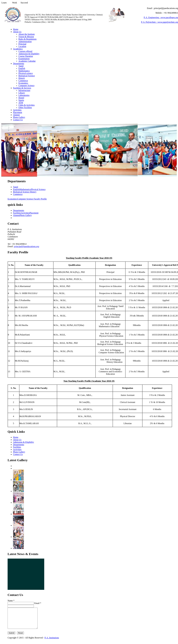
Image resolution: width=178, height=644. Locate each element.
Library (22, 93)
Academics (18, 49)
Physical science (26, 73)
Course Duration (26, 56)
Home (16, 29)
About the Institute (27, 34)
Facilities (17, 213)
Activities (17, 110)
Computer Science (26, 85)
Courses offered (25, 51)
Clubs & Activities (27, 105)
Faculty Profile (40, 199)
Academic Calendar (27, 61)
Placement (18, 112)
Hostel (21, 98)
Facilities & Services (22, 88)
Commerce (23, 81)
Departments (19, 63)
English (22, 68)
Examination (24, 59)
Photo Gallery (19, 117)
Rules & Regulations (27, 39)
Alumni (16, 115)
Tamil (21, 66)
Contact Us (18, 120)
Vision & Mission (26, 37)
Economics (23, 83)
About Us (17, 32)
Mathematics (24, 71)
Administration (25, 41)
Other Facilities (25, 107)
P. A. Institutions (52, 642)
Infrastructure (24, 90)
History (22, 78)
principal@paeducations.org (27, 246)
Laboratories (24, 95)
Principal (22, 44)
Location (22, 46)
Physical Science (38, 189)
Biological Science (27, 76)
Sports (21, 100)
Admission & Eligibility (29, 54)
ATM (21, 103)
